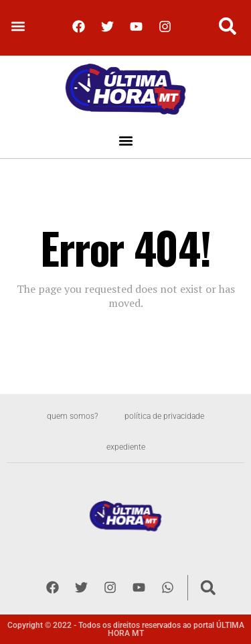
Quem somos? (72, 416)
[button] (18, 26)
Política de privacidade (164, 416)
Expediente (126, 447)
